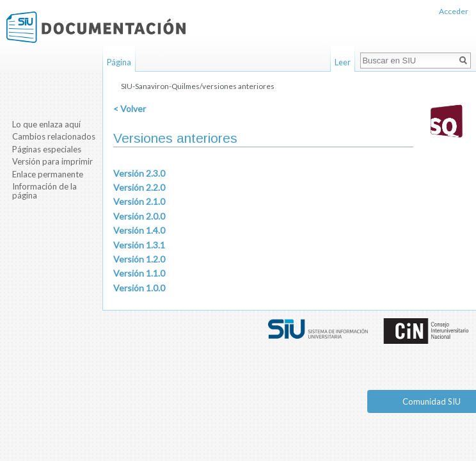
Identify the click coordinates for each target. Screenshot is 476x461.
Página (119, 62)
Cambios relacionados (54, 136)
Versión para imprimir (52, 161)
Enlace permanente (48, 174)
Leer (343, 62)
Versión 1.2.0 (139, 259)
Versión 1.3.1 (139, 245)
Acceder (454, 11)
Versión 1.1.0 (139, 273)
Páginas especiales (47, 149)
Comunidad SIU (432, 401)
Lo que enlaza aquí (46, 124)
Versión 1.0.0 (139, 288)
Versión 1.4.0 (139, 230)
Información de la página (44, 191)
